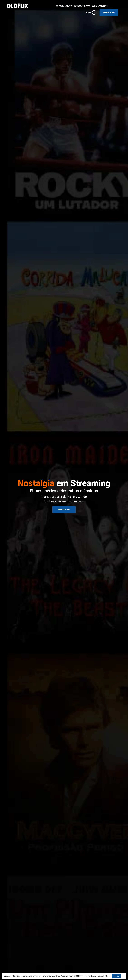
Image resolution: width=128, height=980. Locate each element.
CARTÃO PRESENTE (100, 6)
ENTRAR (90, 13)
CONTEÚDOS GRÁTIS (64, 6)
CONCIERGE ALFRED (82, 6)
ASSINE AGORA (109, 13)
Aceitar (116, 976)
